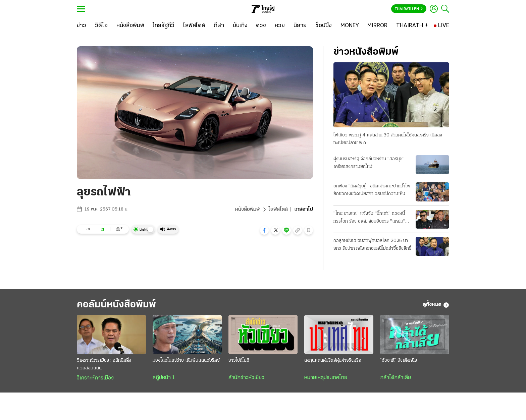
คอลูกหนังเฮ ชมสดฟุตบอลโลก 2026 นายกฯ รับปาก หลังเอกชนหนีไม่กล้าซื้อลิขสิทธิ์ (373, 245)
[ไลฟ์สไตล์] (194, 26)
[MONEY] (350, 26)
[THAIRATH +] (412, 26)
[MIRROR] (377, 26)
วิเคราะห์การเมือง (95, 378)
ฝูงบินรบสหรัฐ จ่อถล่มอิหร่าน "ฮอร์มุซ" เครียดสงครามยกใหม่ (369, 163)
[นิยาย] (300, 26)
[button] (264, 230)
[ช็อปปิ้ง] (324, 26)
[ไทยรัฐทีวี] (164, 26)
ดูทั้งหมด (436, 305)
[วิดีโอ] (101, 26)
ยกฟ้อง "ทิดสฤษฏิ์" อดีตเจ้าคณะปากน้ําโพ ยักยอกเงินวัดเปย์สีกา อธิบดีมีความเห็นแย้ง (372, 191)
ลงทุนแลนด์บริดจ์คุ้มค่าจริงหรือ (333, 361)
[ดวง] (261, 26)
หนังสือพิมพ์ (247, 209)
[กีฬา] (219, 26)
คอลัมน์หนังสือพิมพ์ (116, 305)
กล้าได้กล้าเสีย (396, 378)
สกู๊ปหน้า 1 (164, 378)
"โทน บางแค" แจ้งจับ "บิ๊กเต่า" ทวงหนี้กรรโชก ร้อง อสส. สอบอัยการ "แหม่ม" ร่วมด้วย (369, 218)
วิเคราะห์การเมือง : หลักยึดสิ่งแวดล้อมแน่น (104, 364)
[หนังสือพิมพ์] (130, 26)
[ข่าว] (82, 26)
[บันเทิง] (240, 26)
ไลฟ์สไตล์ (278, 209)
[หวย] (280, 26)
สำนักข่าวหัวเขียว (246, 378)
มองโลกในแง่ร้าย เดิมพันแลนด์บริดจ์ (186, 361)
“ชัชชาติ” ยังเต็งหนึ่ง (399, 361)
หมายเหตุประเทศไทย (326, 378)
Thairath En (409, 9)
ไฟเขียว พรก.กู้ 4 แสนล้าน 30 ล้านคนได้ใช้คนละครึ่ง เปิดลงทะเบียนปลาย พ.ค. (388, 139)
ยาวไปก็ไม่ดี (239, 361)
